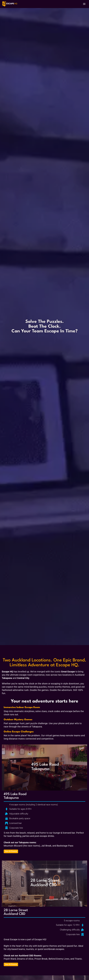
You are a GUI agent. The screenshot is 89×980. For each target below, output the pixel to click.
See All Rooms (11, 851)
